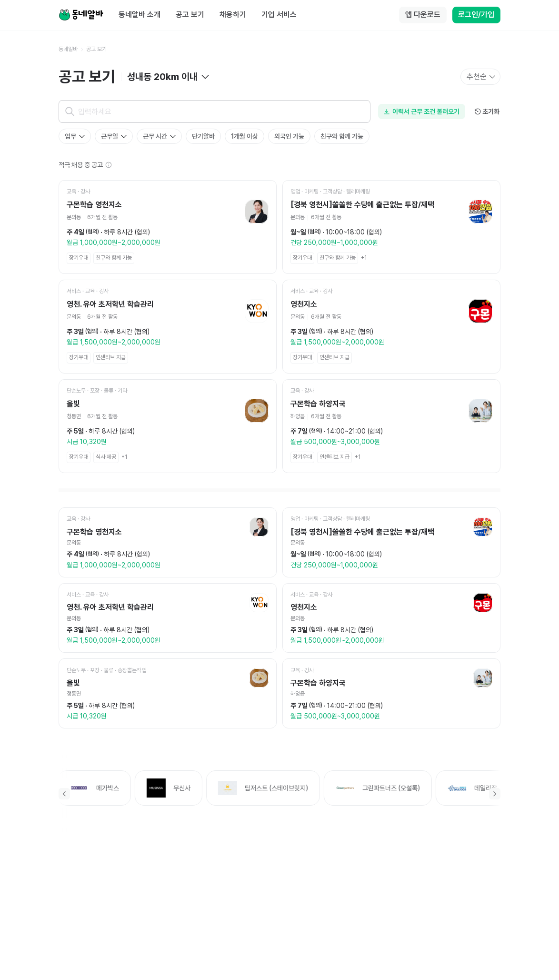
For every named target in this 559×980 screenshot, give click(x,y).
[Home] (81, 15)
